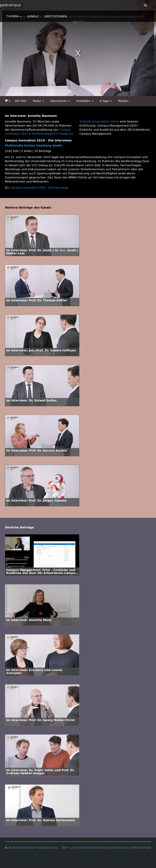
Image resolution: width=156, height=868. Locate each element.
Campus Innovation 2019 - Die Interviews (39, 188)
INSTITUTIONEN (56, 16)
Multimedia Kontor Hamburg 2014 (33, 848)
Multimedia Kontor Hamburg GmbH (33, 146)
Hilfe (134, 848)
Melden (123, 101)
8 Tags (106, 101)
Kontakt (146, 848)
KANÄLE (33, 16)
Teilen (38, 101)
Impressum (120, 848)
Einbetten (85, 101)
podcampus (10, 5)
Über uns (68, 848)
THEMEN (14, 16)
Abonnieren (60, 101)
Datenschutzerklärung (94, 848)
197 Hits (20, 101)
